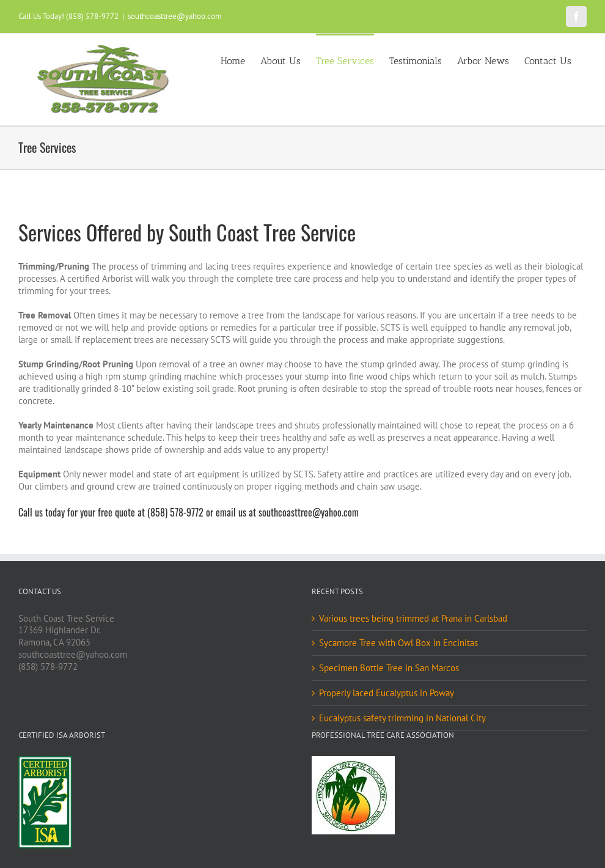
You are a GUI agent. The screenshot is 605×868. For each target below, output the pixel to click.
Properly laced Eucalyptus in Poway (387, 693)
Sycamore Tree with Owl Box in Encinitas (398, 643)
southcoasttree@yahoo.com (175, 16)
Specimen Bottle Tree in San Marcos (389, 668)
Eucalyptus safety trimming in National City (402, 718)
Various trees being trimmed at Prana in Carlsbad (413, 618)
